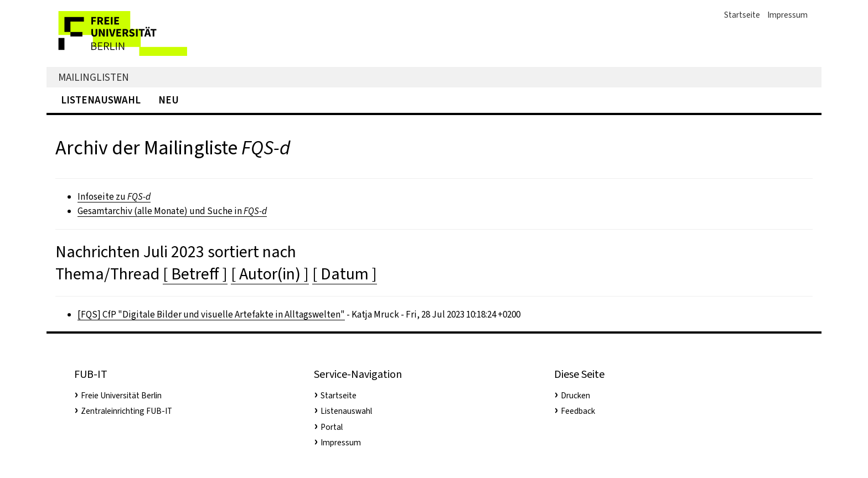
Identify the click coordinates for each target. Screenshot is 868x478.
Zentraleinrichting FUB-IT (126, 411)
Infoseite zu (114, 197)
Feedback (578, 411)
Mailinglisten (94, 77)
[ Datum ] (345, 274)
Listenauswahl (101, 100)
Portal (332, 427)
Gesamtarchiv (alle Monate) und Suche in (172, 211)
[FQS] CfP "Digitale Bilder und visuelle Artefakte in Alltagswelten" (211, 315)
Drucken (575, 396)
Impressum (787, 15)
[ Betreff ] (195, 274)
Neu (169, 100)
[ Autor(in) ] (270, 274)
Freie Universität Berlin (121, 396)
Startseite (742, 15)
